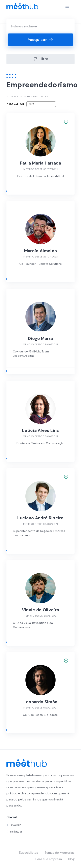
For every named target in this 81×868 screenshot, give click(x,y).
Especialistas (29, 853)
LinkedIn (16, 825)
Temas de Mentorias (60, 853)
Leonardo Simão (40, 702)
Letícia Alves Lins (41, 430)
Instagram (17, 831)
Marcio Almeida (40, 251)
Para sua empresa (49, 859)
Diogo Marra (40, 339)
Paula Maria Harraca (40, 163)
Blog (71, 859)
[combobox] (41, 104)
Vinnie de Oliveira (41, 610)
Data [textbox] (32, 104)
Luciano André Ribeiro (40, 518)
